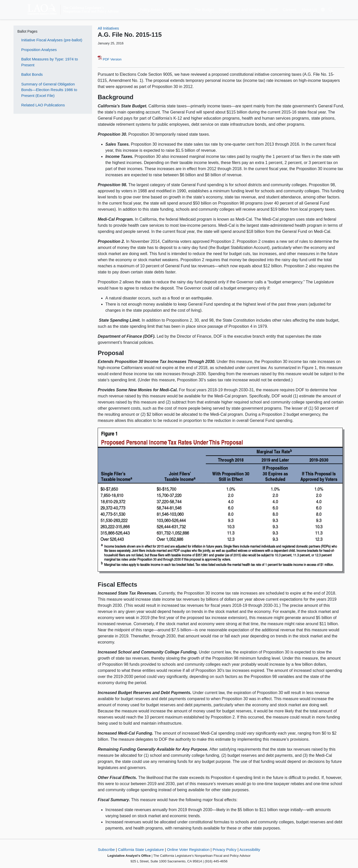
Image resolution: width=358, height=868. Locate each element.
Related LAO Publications (43, 105)
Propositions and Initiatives (242, 10)
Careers (290, 10)
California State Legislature (141, 850)
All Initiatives (108, 28)
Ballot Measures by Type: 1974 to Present (49, 62)
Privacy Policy (225, 850)
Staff (274, 10)
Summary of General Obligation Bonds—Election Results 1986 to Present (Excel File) (49, 90)
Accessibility (250, 850)
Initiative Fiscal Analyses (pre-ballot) (52, 40)
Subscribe (106, 850)
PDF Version (110, 59)
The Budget (204, 10)
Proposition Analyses (39, 50)
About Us (309, 10)
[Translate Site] (323, 10)
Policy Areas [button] (150, 10)
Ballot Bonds (32, 74)
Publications (179, 10)
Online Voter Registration (188, 850)
